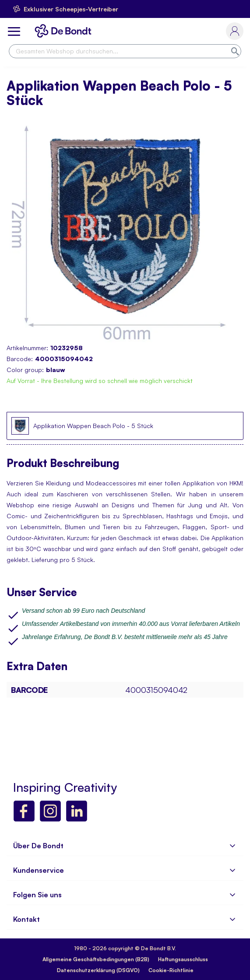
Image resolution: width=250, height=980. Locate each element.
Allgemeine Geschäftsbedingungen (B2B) (96, 959)
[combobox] (125, 51)
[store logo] (65, 31)
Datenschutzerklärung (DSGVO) (98, 970)
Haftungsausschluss (183, 959)
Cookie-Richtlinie (171, 970)
